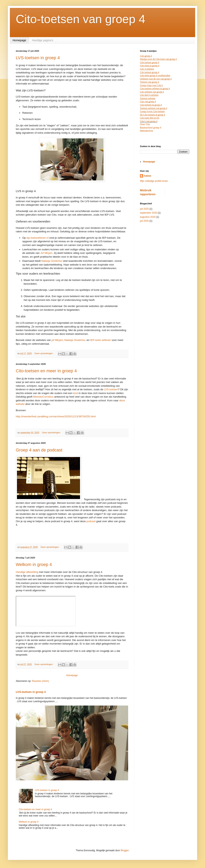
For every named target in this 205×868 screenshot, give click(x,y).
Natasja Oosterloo (75, 340)
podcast (91, 521)
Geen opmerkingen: (44, 353)
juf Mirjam (57, 340)
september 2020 (149, 213)
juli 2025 (144, 209)
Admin (148, 176)
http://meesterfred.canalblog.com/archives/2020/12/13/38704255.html (56, 416)
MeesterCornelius (43, 397)
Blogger (125, 850)
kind (75, 393)
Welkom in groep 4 (34, 564)
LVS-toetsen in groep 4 (38, 58)
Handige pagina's (43, 40)
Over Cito (145, 124)
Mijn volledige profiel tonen (154, 181)
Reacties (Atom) (40, 681)
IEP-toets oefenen (101, 340)
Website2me (146, 131)
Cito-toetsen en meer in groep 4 (46, 371)
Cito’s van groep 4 (149, 121)
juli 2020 (144, 221)
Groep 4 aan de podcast (39, 450)
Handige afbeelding (27, 572)
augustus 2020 (148, 217)
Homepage (19, 40)
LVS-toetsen (111, 389)
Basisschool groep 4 (151, 128)
